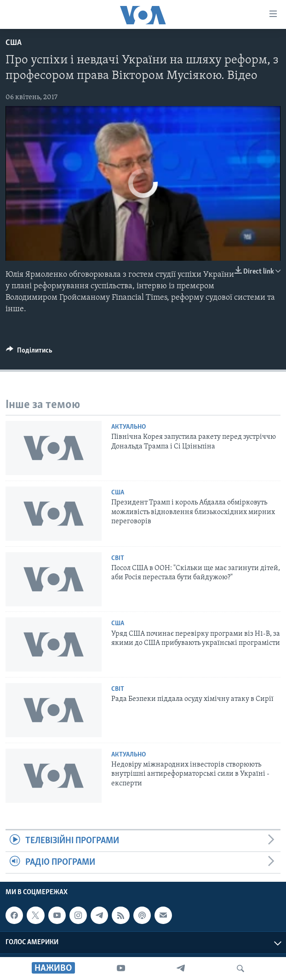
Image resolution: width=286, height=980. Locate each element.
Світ (118, 558)
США (14, 43)
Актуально (129, 427)
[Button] (29, 353)
